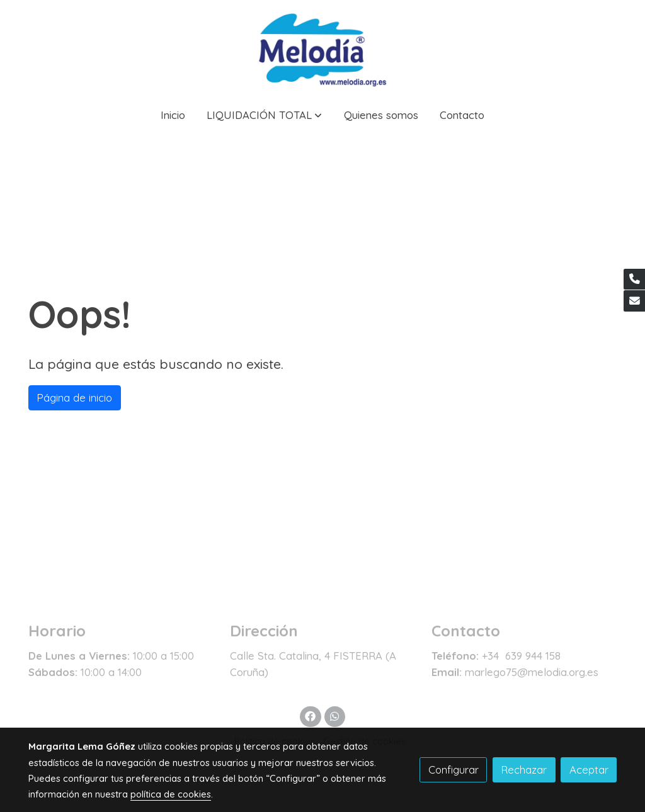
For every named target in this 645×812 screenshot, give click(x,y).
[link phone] (634, 279)
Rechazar (524, 770)
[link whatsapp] (334, 715)
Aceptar (589, 770)
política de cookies (171, 794)
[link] (322, 48)
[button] (264, 115)
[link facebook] (311, 715)
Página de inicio (74, 398)
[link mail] (634, 301)
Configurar (454, 770)
